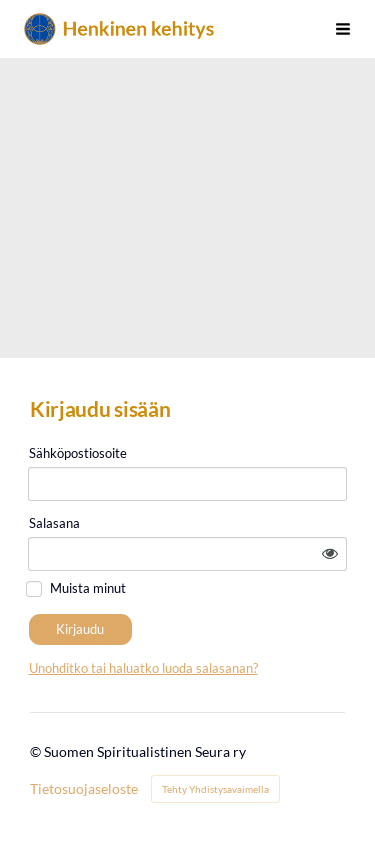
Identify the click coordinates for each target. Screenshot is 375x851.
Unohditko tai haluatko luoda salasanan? (143, 668)
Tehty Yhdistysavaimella (215, 789)
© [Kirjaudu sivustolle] (37, 751)
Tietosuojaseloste (84, 789)
